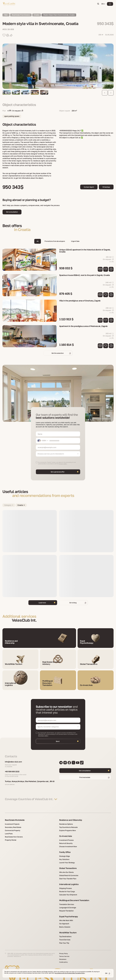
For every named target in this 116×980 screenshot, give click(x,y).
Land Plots (8, 832)
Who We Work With (66, 915)
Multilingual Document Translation (74, 896)
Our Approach (64, 918)
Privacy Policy (64, 947)
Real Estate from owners (22, 15)
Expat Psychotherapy (69, 911)
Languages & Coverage (67, 903)
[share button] (11, 35)
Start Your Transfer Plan (67, 875)
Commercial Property (12, 829)
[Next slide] (111, 93)
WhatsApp (106, 187)
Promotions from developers (55, 241)
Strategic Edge (64, 854)
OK (106, 973)
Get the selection (58, 349)
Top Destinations (65, 931)
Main (6, 15)
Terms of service (65, 950)
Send (58, 737)
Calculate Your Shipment (67, 890)
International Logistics (69, 881)
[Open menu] (111, 4)
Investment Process (66, 838)
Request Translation (66, 906)
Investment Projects (11, 823)
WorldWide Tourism (68, 927)
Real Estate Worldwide (15, 819)
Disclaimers (63, 953)
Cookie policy (64, 956)
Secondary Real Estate (12, 826)
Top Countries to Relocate (68, 826)
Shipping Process (65, 884)
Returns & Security (65, 841)
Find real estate (85, 773)
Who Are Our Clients (66, 869)
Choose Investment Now (67, 844)
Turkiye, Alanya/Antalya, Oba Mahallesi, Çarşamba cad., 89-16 (31, 779)
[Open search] (99, 4)
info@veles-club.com (14, 758)
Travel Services (64, 934)
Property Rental (10, 838)
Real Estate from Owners (13, 835)
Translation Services (66, 900)
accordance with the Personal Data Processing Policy (70, 973)
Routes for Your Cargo (66, 887)
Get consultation (12, 212)
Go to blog (73, 599)
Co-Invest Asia (66, 834)
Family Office (65, 850)
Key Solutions (64, 857)
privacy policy (63, 460)
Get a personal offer (58, 468)
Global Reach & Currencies (68, 872)
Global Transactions (68, 865)
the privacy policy (43, 732)
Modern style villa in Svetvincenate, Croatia (63, 15)
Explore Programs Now (67, 829)
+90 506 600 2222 (13, 768)
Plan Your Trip (64, 937)
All (37, 241)
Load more (42, 599)
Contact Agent (89, 187)
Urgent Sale (76, 241)
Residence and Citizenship (71, 819)
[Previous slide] (105, 93)
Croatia (39, 15)
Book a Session (64, 921)
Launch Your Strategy (66, 859)
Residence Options (65, 823)
